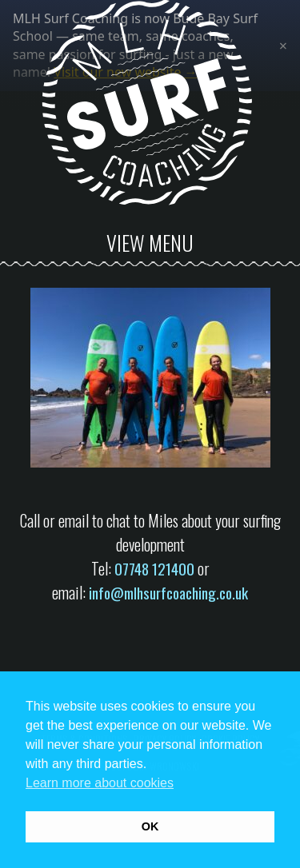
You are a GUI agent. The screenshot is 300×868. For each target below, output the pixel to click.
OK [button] (150, 826)
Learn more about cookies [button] (100, 783)
